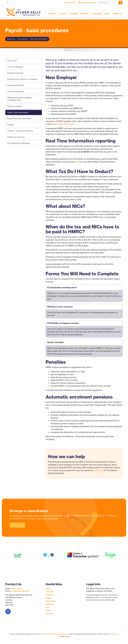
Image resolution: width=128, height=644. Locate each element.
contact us (99, 470)
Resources (85, 14)
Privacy (49, 598)
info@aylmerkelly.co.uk (20, 591)
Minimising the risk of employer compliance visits (20, 99)
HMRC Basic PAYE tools (63, 124)
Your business (22, 39)
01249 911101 (16, 589)
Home (48, 589)
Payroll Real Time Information (19, 119)
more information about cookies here (53, 634)
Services (63, 14)
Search (48, 610)
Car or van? (12, 61)
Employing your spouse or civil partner (22, 79)
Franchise (74, 14)
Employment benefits (16, 85)
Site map (49, 614)
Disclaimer (50, 604)
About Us (53, 14)
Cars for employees (15, 67)
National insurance (15, 106)
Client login (97, 14)
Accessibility (51, 601)
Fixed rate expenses (15, 91)
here (77, 162)
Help (47, 607)
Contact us (117, 14)
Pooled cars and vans (16, 137)
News (107, 14)
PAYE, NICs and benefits (39, 39)
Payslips (10, 125)
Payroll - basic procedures (18, 112)
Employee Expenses (15, 73)
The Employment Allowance (18, 143)
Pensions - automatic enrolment (20, 131)
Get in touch (17, 525)
